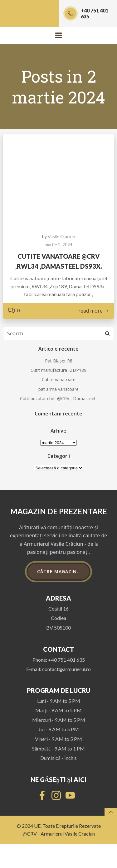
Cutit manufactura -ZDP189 (58, 370)
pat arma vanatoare (58, 389)
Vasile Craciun (61, 236)
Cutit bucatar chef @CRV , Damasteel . (59, 398)
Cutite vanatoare (59, 379)
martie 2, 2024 (58, 245)
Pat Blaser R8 (59, 361)
